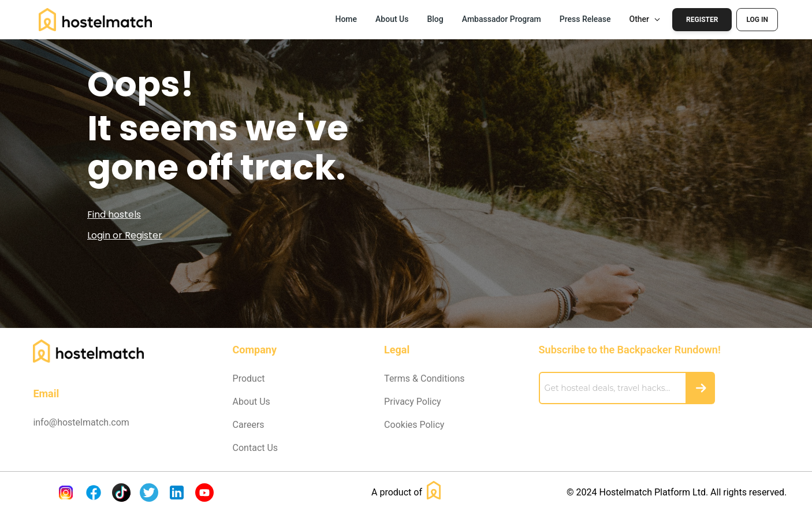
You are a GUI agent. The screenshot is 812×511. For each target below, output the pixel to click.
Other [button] (645, 19)
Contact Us (256, 448)
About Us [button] (392, 19)
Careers (249, 425)
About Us (252, 402)
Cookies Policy (414, 425)
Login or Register (125, 235)
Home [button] (346, 19)
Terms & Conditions (424, 378)
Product (249, 378)
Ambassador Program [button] (502, 19)
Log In (757, 20)
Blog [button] (435, 19)
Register (702, 20)
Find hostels (114, 215)
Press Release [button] (585, 19)
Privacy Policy (413, 402)
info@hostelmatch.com (81, 422)
